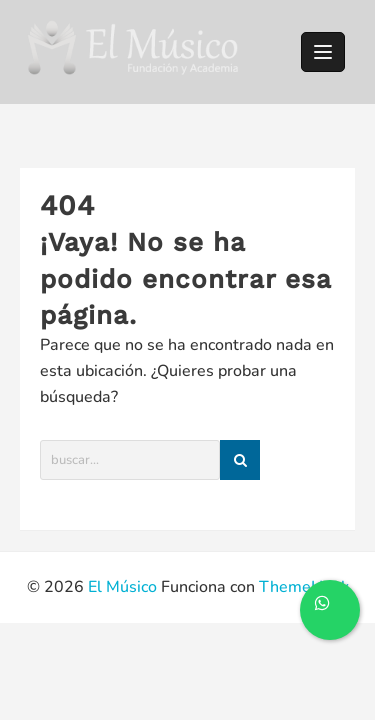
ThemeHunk (304, 587)
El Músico (122, 587)
